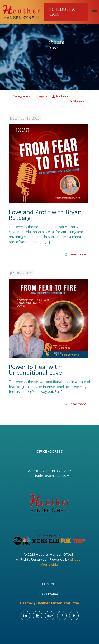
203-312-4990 (49, 594)
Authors (62, 96)
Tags (43, 96)
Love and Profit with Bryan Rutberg (45, 215)
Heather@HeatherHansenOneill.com (49, 603)
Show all (78, 101)
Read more (77, 254)
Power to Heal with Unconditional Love (35, 369)
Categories (23, 96)
